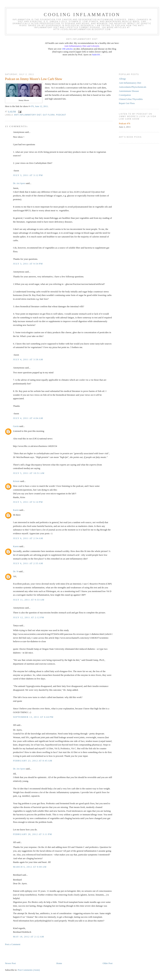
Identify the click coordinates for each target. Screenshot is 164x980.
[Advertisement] (82, 64)
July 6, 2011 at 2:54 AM (28, 538)
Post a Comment (13, 944)
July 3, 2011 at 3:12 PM (28, 175)
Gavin (16, 426)
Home (59, 963)
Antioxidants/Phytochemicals (133, 87)
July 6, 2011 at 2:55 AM (28, 563)
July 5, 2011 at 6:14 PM (28, 502)
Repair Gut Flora (127, 103)
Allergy (122, 79)
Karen (16, 510)
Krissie (16, 481)
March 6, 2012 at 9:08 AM (30, 867)
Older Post (108, 963)
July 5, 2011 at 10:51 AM (29, 473)
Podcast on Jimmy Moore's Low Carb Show (34, 79)
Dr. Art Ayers (19, 183)
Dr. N (16, 571)
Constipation (125, 95)
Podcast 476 (124, 123)
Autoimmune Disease (129, 91)
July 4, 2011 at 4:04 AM (28, 418)
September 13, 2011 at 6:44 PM (33, 717)
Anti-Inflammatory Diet (130, 83)
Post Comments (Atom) (29, 970)
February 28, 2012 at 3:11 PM (32, 834)
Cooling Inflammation (82, 15)
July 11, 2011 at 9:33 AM (29, 600)
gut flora (49, 115)
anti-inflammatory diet (28, 115)
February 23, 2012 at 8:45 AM (33, 761)
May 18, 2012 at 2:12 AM (29, 937)
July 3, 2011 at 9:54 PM (28, 264)
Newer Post (10, 963)
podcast (61, 115)
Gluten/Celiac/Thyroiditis (131, 99)
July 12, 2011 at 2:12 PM (29, 617)
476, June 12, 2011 (39, 106)
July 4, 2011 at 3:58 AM (28, 359)
